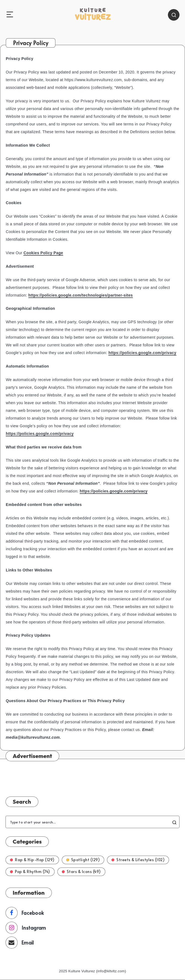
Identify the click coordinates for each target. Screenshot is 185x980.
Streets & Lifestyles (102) (138, 860)
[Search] (174, 15)
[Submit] (174, 822)
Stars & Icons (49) (81, 871)
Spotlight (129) (83, 860)
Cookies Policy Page (43, 253)
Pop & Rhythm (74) (30, 871)
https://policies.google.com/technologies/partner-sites (81, 295)
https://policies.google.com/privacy (142, 353)
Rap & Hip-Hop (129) (32, 860)
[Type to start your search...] (92, 822)
